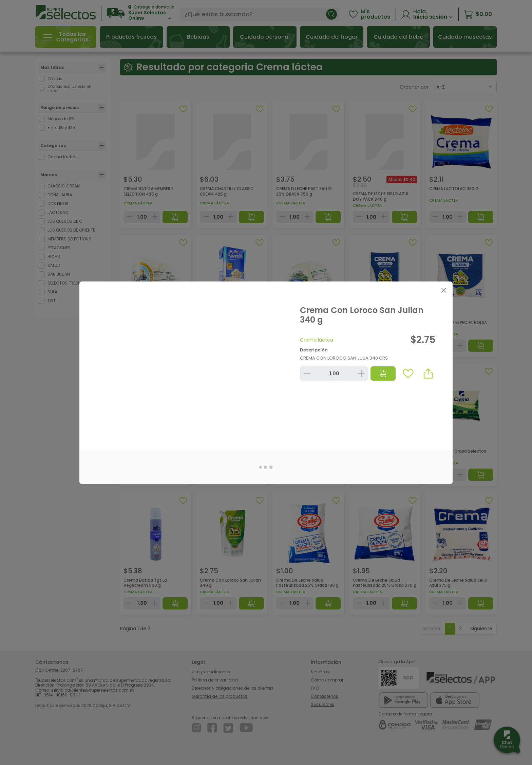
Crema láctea (317, 340)
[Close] (444, 290)
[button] (428, 374)
